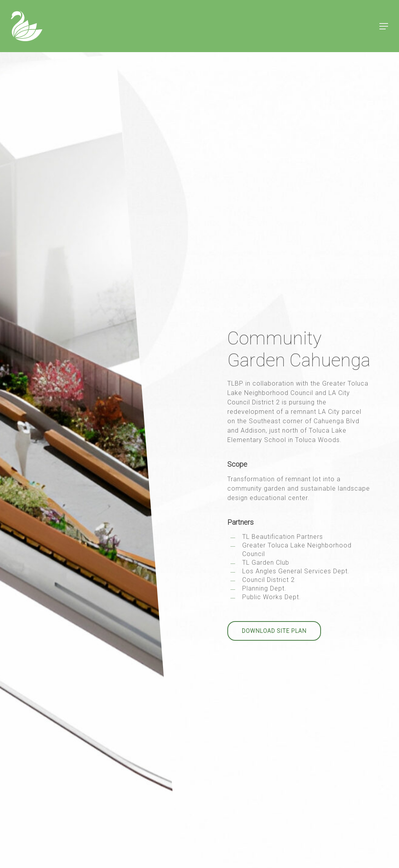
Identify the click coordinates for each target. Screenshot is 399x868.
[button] (384, 26)
